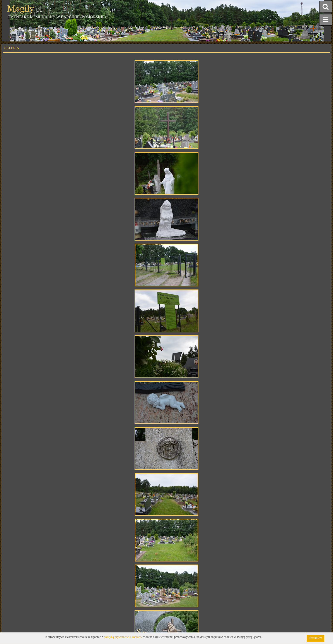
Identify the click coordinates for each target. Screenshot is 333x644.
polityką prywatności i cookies (122, 637)
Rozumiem (315, 638)
